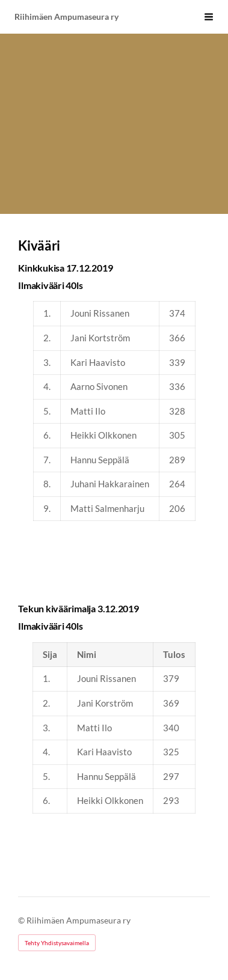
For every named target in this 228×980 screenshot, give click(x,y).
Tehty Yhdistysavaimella (57, 943)
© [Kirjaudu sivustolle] (22, 920)
